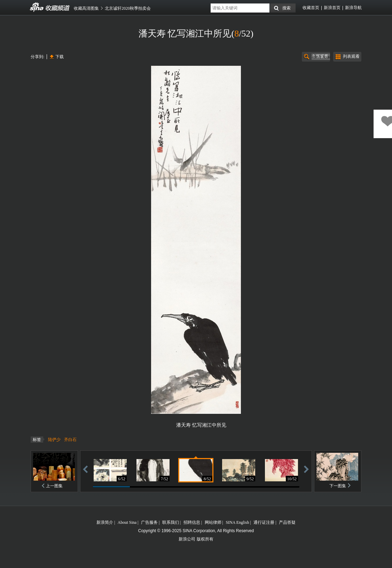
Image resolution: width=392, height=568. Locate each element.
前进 (306, 469)
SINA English (237, 522)
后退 (85, 469)
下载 (60, 57)
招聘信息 (192, 522)
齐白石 (70, 440)
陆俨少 (54, 440)
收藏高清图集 (86, 8)
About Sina (127, 522)
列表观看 (351, 56)
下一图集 (338, 486)
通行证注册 (264, 522)
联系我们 (171, 522)
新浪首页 (332, 8)
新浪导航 (353, 8)
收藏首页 (311, 8)
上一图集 (54, 486)
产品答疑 (287, 522)
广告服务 (149, 522)
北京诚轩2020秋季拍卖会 (128, 8)
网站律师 (213, 522)
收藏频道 (37, 7)
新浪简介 (105, 522)
